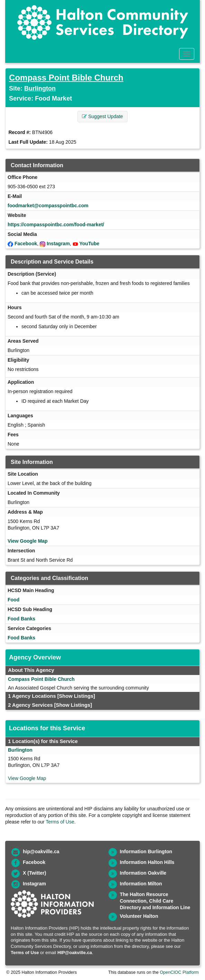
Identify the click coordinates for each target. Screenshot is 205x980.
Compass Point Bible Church (66, 78)
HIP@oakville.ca (75, 953)
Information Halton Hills (147, 862)
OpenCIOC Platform (179, 972)
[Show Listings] (76, 696)
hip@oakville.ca (41, 851)
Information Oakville (143, 873)
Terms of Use (60, 822)
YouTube (90, 244)
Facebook (26, 244)
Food (13, 600)
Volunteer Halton (139, 916)
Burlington (40, 88)
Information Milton (141, 884)
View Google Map (28, 541)
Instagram (58, 244)
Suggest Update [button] (102, 116)
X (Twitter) (34, 873)
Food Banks (21, 619)
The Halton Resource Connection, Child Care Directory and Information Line (155, 901)
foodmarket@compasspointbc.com (48, 206)
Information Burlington (146, 851)
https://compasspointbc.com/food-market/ (56, 225)
